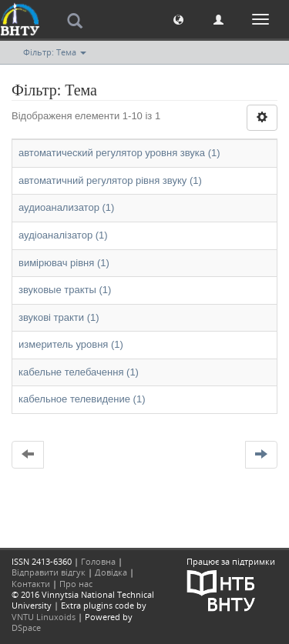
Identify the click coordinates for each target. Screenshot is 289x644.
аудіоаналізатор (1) (63, 235)
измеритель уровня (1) (71, 344)
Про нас (76, 584)
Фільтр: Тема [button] (55, 52)
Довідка (111, 572)
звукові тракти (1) (59, 317)
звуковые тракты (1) (65, 290)
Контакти (31, 584)
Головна (98, 561)
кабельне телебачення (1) (79, 372)
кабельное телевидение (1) (82, 399)
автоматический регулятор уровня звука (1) (119, 153)
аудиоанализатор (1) (66, 207)
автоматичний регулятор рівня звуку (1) (110, 180)
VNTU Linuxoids (44, 617)
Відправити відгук (49, 572)
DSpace (26, 627)
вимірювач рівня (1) (64, 263)
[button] (178, 19)
